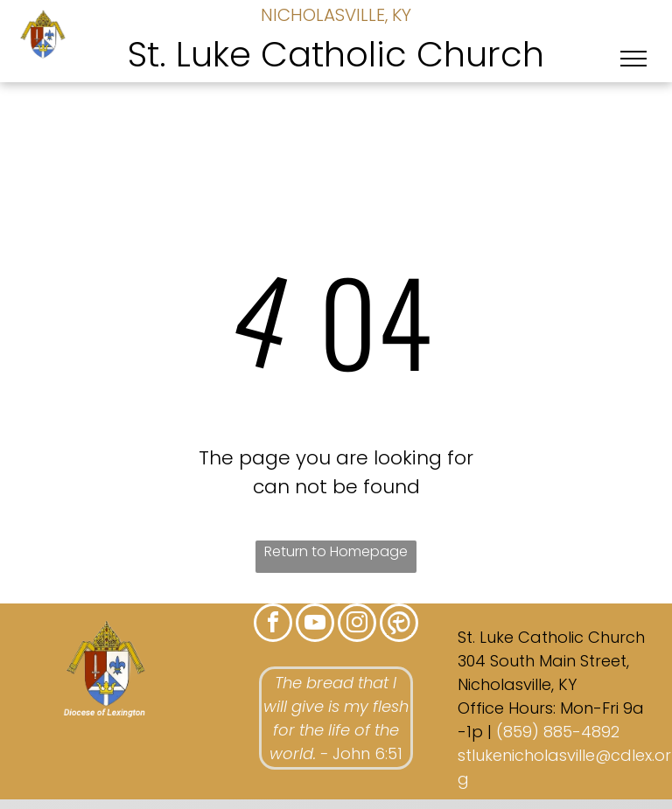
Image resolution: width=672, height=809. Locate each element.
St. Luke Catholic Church (336, 54)
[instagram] (357, 625)
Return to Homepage (336, 551)
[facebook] (273, 625)
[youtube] (315, 625)
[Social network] (399, 625)
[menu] (633, 59)
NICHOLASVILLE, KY (336, 15)
